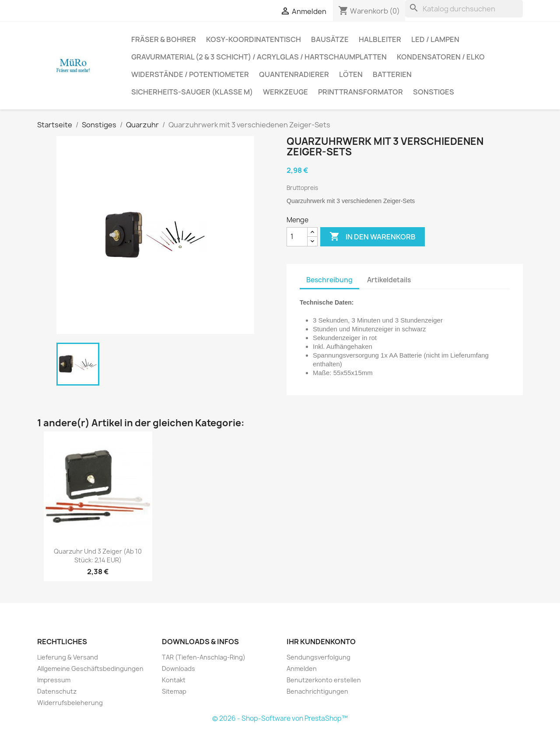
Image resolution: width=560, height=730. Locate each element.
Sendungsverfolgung (318, 657)
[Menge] (297, 237)
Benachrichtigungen (317, 691)
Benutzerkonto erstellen (324, 680)
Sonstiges (434, 92)
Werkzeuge (285, 92)
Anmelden (302, 669)
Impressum (54, 680)
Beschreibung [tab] (329, 280)
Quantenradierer (294, 74)
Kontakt (174, 680)
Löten (351, 74)
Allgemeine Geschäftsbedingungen (90, 669)
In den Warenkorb (373, 237)
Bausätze (330, 39)
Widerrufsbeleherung (70, 703)
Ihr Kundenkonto (321, 642)
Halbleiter (380, 39)
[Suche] (464, 9)
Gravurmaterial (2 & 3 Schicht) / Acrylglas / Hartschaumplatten (259, 57)
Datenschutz (57, 691)
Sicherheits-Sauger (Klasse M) (192, 92)
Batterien (392, 74)
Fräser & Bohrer (164, 39)
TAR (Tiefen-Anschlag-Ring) (204, 657)
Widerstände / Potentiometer (190, 74)
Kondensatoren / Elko (441, 57)
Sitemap (174, 691)
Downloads (178, 669)
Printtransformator (360, 92)
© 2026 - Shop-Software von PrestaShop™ (280, 718)
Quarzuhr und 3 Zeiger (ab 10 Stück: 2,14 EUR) (98, 556)
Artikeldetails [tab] (389, 280)
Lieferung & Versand (68, 657)
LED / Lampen (435, 39)
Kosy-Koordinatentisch (254, 39)
